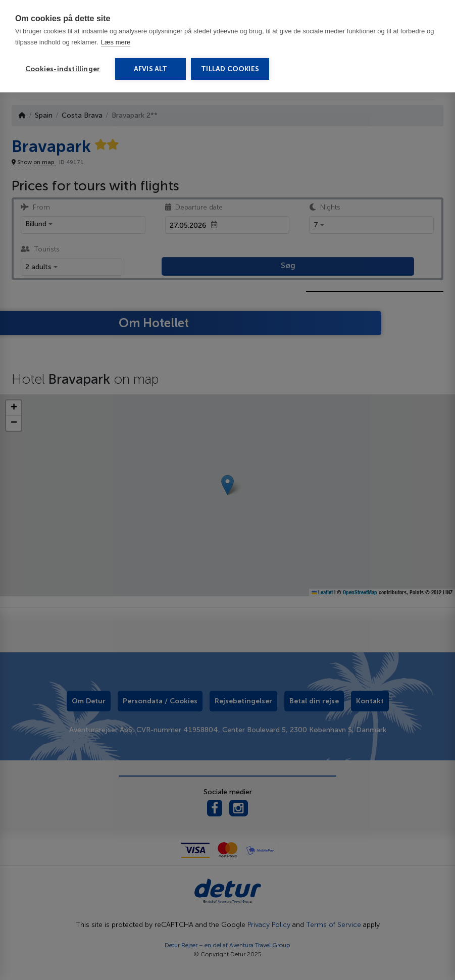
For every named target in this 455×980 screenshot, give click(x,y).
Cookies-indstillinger (63, 69)
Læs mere (116, 42)
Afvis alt (151, 69)
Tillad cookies (230, 69)
